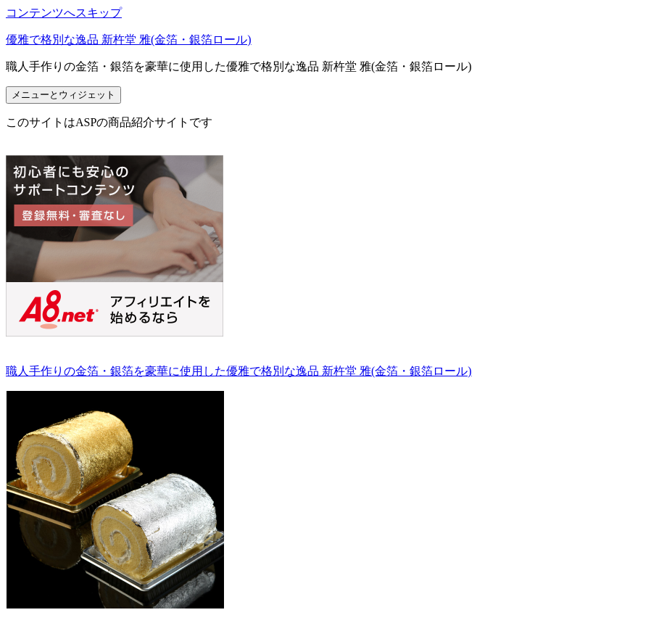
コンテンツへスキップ (64, 13)
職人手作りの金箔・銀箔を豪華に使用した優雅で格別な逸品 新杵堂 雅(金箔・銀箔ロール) (239, 371)
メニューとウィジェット (63, 95)
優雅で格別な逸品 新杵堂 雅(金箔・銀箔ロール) (129, 40)
